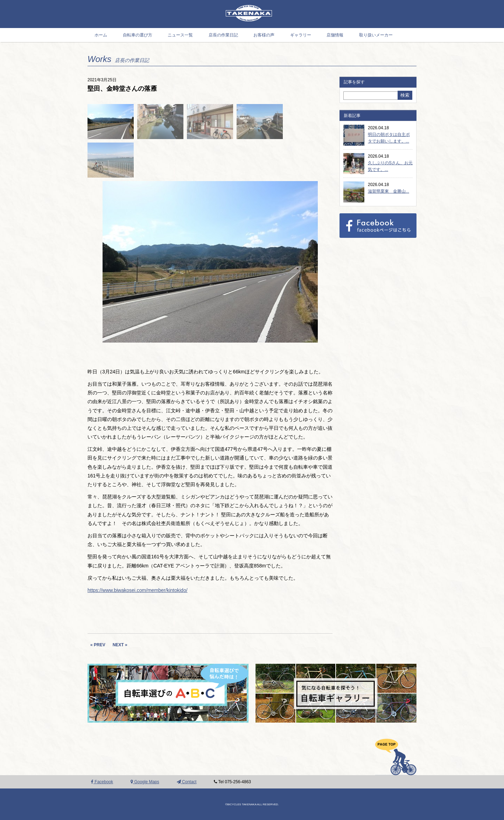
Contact (187, 782)
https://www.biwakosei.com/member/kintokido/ (138, 590)
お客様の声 (264, 35)
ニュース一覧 (180, 35)
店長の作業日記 (223, 35)
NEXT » (120, 645)
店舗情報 (335, 35)
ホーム (101, 35)
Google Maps (145, 782)
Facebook (102, 782)
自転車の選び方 (138, 35)
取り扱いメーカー (376, 35)
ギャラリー (301, 35)
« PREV (98, 645)
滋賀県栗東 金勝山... (388, 191)
